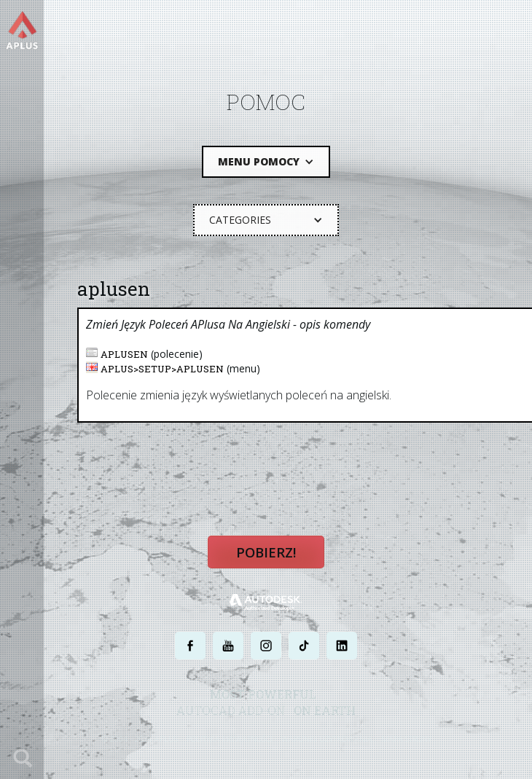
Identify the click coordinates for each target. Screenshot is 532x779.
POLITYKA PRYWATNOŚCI (230, 741)
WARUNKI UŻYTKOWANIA (327, 741)
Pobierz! (266, 556)
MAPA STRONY (406, 741)
